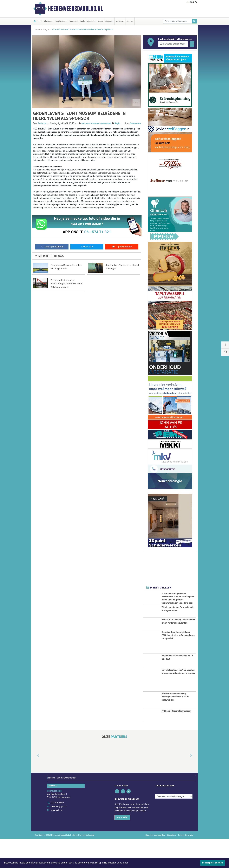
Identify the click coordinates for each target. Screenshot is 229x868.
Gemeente (73, 21)
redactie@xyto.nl (59, 836)
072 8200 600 (57, 832)
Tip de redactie (122, 247)
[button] (35, 785)
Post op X (87, 247)
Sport (101, 21)
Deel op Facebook (52, 247)
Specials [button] (91, 21)
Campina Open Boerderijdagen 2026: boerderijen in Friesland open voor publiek (178, 664)
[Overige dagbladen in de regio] (174, 825)
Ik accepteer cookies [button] (213, 863)
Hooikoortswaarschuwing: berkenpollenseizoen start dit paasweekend (175, 726)
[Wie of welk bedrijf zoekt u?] (173, 44)
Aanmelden (122, 846)
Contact (130, 21)
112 (40, 21)
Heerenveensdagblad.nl (75, 9)
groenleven (106, 123)
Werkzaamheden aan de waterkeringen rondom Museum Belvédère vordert (67, 283)
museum (95, 123)
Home (38, 30)
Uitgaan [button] (109, 21)
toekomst (86, 123)
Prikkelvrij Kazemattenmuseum (176, 740)
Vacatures (120, 21)
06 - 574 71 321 (98, 232)
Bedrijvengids (61, 21)
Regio (82, 21)
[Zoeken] (194, 21)
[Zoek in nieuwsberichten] (178, 21)
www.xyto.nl (56, 839)
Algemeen (48, 21)
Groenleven (135, 123)
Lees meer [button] (122, 863)
